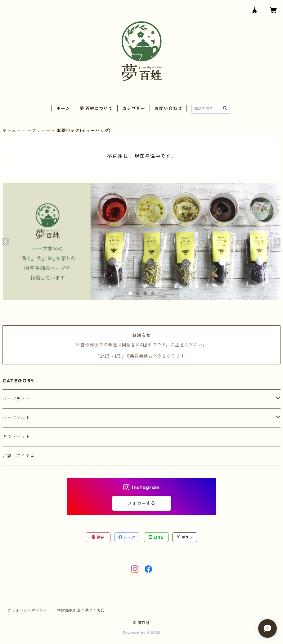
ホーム (63, 108)
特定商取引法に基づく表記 (81, 610)
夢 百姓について (96, 108)
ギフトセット (16, 437)
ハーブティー (36, 130)
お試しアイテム (19, 456)
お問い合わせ (168, 108)
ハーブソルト (16, 418)
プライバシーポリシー (27, 610)
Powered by (142, 633)
